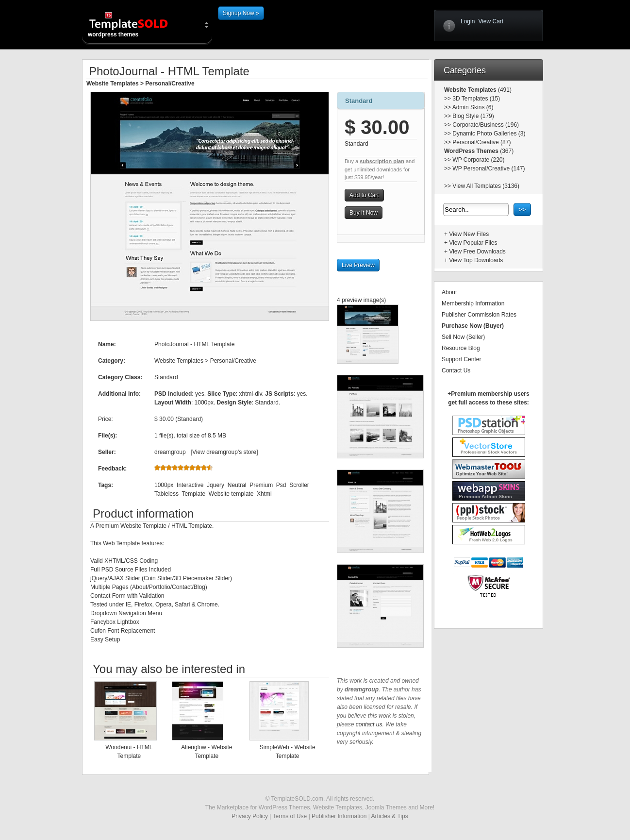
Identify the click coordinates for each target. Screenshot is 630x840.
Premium (261, 485)
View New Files (469, 234)
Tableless (166, 494)
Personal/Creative (170, 84)
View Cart (491, 21)
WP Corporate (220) (478, 160)
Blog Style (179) (473, 116)
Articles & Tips (390, 816)
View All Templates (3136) (486, 186)
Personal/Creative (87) (481, 142)
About (449, 292)
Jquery (216, 485)
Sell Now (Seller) (463, 337)
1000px (164, 485)
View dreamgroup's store (224, 452)
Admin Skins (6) (473, 107)
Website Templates (113, 84)
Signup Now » (241, 13)
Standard (359, 101)
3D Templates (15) (476, 99)
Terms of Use (290, 816)
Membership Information (473, 303)
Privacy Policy (250, 816)
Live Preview (358, 265)
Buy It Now (364, 213)
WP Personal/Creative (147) (489, 168)
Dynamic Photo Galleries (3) (489, 134)
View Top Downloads (476, 260)
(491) (504, 90)
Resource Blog (461, 348)
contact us (369, 724)
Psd (281, 485)
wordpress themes (136, 24)
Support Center (461, 359)
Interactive (190, 485)
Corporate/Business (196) (486, 125)
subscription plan (382, 161)
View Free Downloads (477, 252)
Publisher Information (339, 816)
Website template (231, 494)
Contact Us (456, 370)
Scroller (299, 485)
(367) (506, 151)
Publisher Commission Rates (479, 315)
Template (193, 494)
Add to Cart (364, 195)
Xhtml (264, 494)
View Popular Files (473, 243)
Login (468, 21)
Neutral (237, 485)
